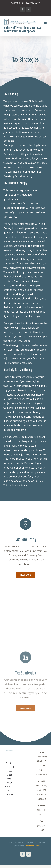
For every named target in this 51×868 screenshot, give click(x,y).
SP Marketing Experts (33, 846)
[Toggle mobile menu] (45, 23)
